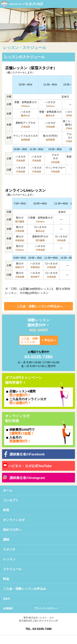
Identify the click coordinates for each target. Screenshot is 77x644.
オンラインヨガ (14, 520)
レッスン (9, 559)
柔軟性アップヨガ (25, 123)
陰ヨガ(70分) (50, 136)
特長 (6, 510)
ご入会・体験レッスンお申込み (25, 589)
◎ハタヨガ (40, 227)
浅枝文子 (20, 267)
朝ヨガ (20, 218)
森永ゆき (25, 115)
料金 (6, 579)
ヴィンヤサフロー (55, 168)
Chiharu (25, 106)
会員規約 (8, 608)
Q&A (6, 598)
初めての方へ (12, 530)
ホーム (8, 490)
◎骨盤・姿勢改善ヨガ (40, 218)
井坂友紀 (20, 240)
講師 (6, 539)
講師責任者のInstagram (27, 478)
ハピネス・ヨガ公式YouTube (30, 466)
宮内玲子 (35, 277)
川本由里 (70, 115)
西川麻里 (20, 222)
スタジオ (9, 549)
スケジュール (12, 569)
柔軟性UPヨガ (40, 237)
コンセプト (11, 500)
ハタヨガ (50, 102)
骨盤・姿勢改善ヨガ (25, 102)
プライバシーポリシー (46, 608)
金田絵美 (25, 140)
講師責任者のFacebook (27, 454)
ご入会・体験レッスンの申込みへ (40, 306)
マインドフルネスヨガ (25, 136)
